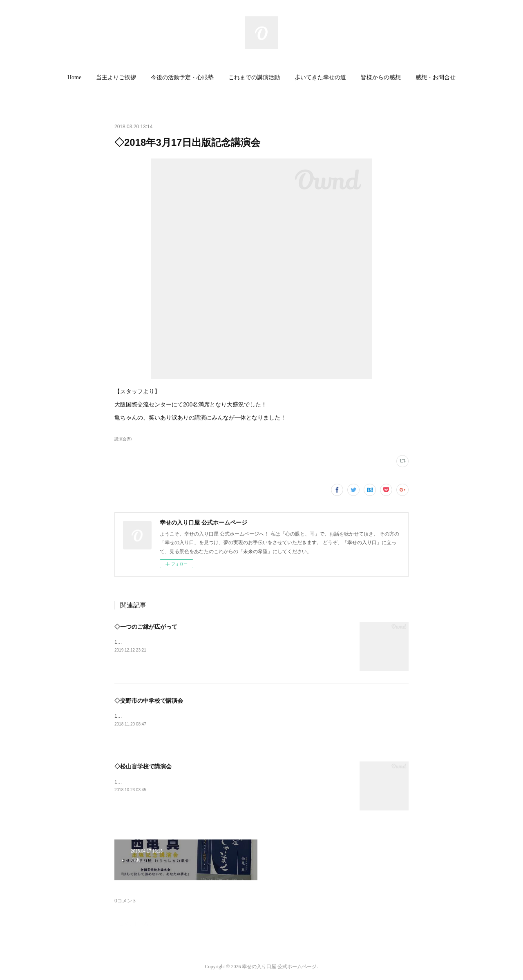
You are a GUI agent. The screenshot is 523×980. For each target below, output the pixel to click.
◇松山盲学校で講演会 (143, 767)
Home (74, 77)
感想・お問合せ (436, 77)
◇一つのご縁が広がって (146, 627)
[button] (74, 78)
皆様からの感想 (381, 77)
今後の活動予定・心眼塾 (182, 77)
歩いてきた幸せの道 (320, 77)
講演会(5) (123, 439)
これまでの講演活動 (254, 77)
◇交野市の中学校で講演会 (149, 701)
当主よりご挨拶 (116, 77)
